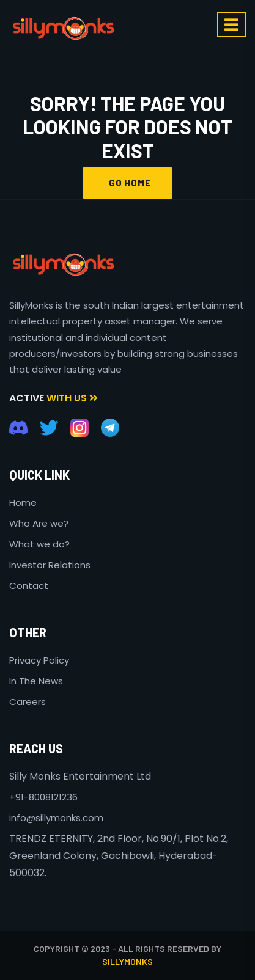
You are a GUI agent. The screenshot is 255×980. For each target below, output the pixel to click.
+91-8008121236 (43, 797)
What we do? (39, 544)
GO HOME (127, 183)
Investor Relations (50, 565)
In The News (36, 681)
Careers (28, 702)
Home (23, 503)
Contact (29, 586)
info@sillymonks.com (56, 818)
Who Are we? (39, 523)
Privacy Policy (39, 660)
